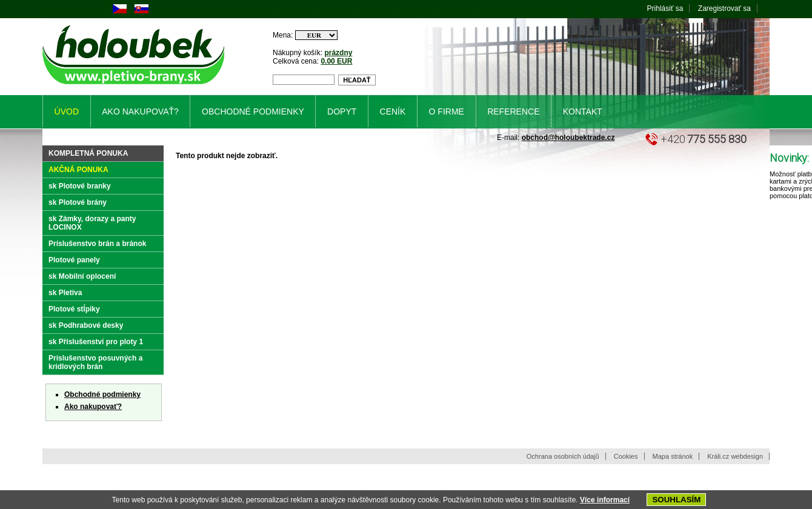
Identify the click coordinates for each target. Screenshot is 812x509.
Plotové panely (74, 260)
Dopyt (342, 111)
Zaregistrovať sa (724, 8)
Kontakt (583, 111)
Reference (513, 111)
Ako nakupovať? (93, 407)
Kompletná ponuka (88, 153)
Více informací (605, 500)
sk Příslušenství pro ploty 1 (96, 342)
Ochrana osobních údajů (563, 456)
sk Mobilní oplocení (82, 276)
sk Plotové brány (78, 202)
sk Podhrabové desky (86, 325)
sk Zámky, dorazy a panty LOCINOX (92, 223)
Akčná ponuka (78, 170)
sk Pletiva (65, 293)
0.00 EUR (336, 61)
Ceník (393, 111)
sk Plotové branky (80, 186)
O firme (447, 111)
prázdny (338, 53)
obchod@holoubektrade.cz (568, 138)
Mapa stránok (673, 456)
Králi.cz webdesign (735, 456)
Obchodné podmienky (102, 394)
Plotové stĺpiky (74, 309)
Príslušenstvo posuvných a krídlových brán (95, 362)
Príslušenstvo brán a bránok (97, 244)
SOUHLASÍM (676, 500)
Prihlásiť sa (665, 8)
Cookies (626, 456)
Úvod (67, 111)
